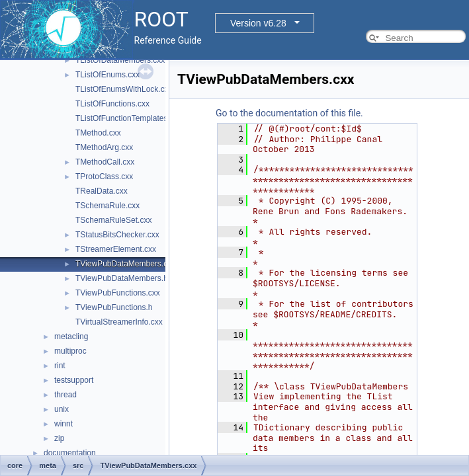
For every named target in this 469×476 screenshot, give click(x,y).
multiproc (70, 351)
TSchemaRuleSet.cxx (113, 220)
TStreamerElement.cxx (116, 249)
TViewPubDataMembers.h (122, 278)
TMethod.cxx (98, 133)
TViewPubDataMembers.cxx (125, 264)
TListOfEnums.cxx (107, 75)
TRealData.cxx (102, 191)
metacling (71, 337)
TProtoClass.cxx (104, 177)
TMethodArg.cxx (104, 147)
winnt (64, 424)
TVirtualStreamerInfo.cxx (119, 322)
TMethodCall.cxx (105, 162)
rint (60, 366)
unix (62, 409)
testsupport (74, 380)
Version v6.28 (258, 23)
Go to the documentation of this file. (289, 113)
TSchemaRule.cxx (107, 206)
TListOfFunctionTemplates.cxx (129, 118)
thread (65, 395)
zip (59, 438)
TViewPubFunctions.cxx (118, 293)
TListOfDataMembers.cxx (120, 60)
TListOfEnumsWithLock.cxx (124, 89)
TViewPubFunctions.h (114, 307)
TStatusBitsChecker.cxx (117, 235)
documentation (70, 453)
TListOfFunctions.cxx (112, 104)
